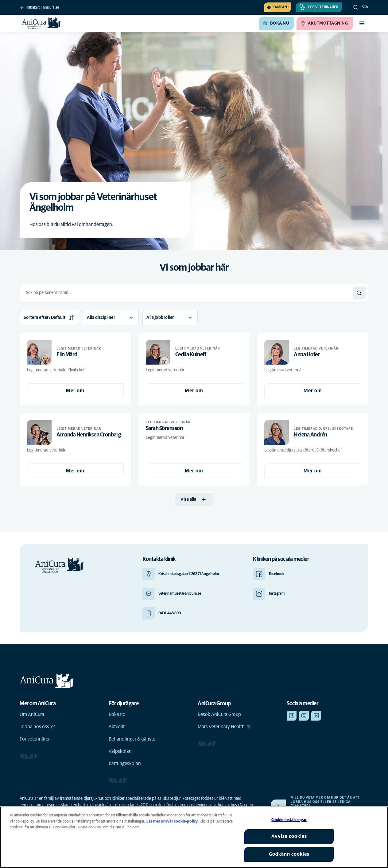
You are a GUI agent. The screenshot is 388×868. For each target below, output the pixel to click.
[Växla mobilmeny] (362, 23)
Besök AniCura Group (219, 714)
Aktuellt (117, 727)
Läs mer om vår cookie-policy (172, 821)
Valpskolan (120, 751)
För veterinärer (35, 739)
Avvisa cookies (289, 836)
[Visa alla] (194, 499)
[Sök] (359, 293)
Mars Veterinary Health (224, 727)
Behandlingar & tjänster (133, 739)
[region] (194, 837)
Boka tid (117, 714)
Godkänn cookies (289, 854)
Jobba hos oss (37, 727)
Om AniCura (32, 714)
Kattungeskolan (125, 764)
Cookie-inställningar (289, 820)
